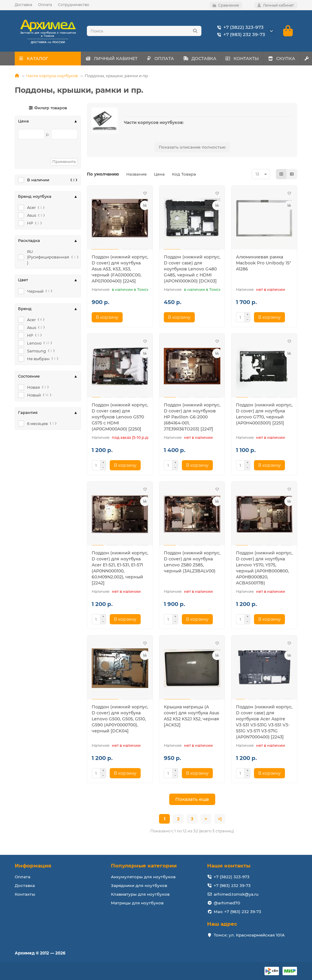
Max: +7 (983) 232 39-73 (237, 912)
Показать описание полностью (192, 147)
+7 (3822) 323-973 (239, 27)
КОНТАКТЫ (259, 59)
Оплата (45, 5)
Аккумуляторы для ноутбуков (143, 877)
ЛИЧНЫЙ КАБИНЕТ (114, 59)
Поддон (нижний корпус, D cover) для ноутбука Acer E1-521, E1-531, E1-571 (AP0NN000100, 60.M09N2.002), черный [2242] (120, 568)
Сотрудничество (74, 5)
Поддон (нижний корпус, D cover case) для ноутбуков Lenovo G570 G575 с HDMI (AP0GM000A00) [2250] (120, 417)
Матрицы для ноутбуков (137, 903)
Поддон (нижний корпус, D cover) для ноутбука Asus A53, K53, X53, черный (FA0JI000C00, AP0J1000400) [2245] (120, 269)
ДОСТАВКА (211, 59)
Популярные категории (144, 866)
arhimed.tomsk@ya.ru (236, 894)
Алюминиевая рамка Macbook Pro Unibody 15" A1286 (263, 263)
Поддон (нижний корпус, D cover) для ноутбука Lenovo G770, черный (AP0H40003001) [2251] (264, 414)
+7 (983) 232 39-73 (240, 35)
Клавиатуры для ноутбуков (140, 894)
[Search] (144, 31)
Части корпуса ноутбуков (52, 76)
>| (220, 819)
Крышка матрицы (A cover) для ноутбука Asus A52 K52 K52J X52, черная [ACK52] (191, 716)
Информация (33, 866)
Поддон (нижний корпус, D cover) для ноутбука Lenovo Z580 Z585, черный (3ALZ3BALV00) (192, 562)
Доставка (23, 5)
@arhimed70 (227, 903)
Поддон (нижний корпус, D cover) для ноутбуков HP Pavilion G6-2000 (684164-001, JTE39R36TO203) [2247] (192, 417)
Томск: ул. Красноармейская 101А (249, 935)
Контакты (25, 894)
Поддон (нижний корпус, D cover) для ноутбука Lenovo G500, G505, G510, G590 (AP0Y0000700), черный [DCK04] (120, 719)
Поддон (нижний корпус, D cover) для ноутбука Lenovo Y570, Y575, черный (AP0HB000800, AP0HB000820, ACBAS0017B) (264, 568)
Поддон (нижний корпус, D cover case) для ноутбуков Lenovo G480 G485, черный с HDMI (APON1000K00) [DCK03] (192, 269)
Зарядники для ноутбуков (139, 885)
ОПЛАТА (167, 59)
